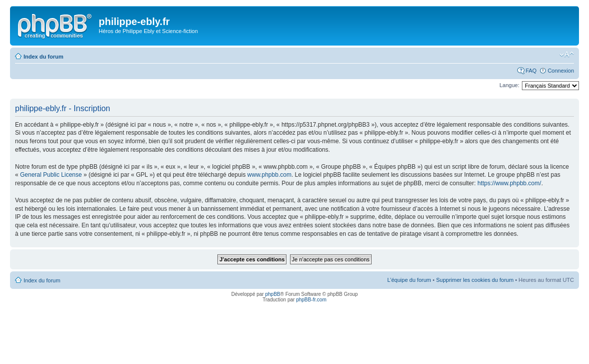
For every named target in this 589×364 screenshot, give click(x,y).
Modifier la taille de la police (567, 55)
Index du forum (43, 57)
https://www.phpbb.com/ (509, 183)
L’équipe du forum (409, 280)
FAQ (531, 71)
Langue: (509, 85)
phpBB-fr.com (311, 300)
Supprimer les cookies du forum (475, 280)
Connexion (561, 71)
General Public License (51, 175)
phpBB (272, 294)
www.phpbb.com (269, 175)
